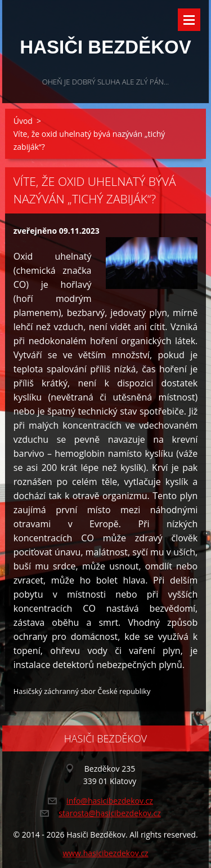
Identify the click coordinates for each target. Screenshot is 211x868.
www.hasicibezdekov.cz (105, 853)
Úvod (23, 121)
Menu (189, 20)
